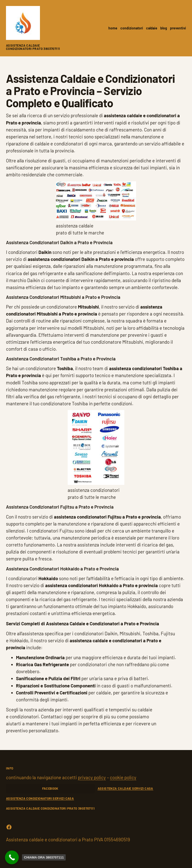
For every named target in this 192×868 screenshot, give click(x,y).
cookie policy (123, 777)
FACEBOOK (50, 788)
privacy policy (92, 777)
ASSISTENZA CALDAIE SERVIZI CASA (125, 788)
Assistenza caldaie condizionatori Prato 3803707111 (33, 47)
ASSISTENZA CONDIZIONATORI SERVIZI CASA (40, 798)
